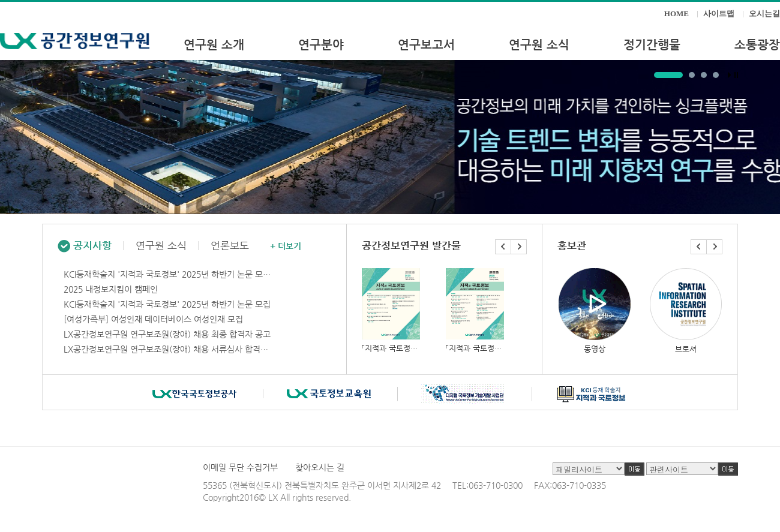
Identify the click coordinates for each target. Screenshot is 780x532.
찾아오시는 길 (320, 467)
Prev (503, 247)
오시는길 (764, 13)
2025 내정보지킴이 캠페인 (111, 289)
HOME (676, 13)
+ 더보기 (286, 246)
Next (519, 247)
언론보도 (230, 245)
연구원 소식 (161, 245)
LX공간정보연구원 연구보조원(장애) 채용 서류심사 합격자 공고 (169, 349)
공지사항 (85, 246)
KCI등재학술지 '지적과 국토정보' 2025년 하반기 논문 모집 (167, 304)
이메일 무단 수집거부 (240, 467)
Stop (736, 75)
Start (730, 75)
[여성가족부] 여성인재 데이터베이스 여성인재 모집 (153, 319)
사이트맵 (719, 13)
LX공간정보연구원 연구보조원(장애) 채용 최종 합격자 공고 (167, 334)
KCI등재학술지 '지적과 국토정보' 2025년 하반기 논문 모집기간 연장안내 (169, 274)
